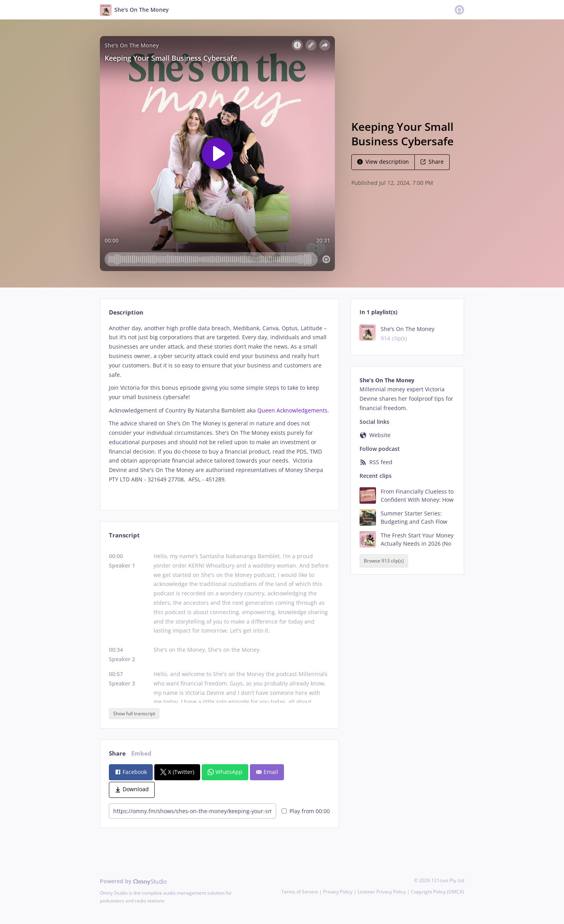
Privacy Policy (338, 892)
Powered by (133, 881)
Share (432, 162)
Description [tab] (126, 312)
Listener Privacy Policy (382, 892)
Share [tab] (117, 753)
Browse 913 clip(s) (384, 561)
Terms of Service (300, 892)
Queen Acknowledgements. (293, 410)
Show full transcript (134, 713)
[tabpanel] (219, 410)
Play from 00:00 (306, 811)
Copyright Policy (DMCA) (437, 892)
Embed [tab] (141, 753)
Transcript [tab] (124, 535)
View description (383, 162)
